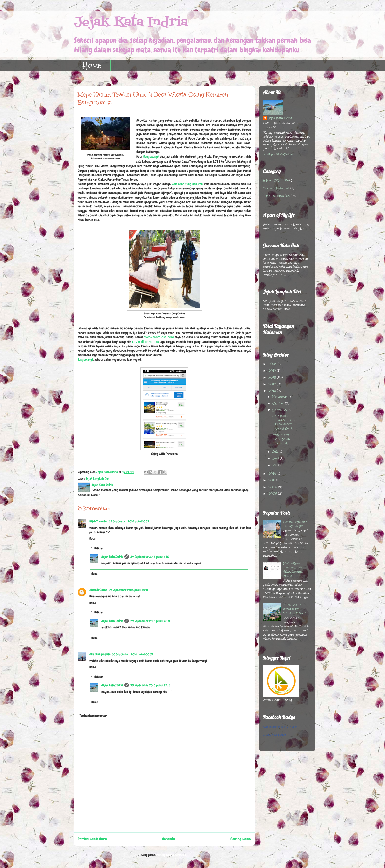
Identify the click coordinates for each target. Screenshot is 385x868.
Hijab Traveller (98, 521)
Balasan (99, 548)
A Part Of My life (276, 180)
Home (92, 65)
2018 (273, 377)
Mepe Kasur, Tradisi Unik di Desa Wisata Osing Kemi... (284, 422)
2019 (273, 371)
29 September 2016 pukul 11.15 (150, 557)
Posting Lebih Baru (92, 839)
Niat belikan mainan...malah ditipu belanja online (294, 570)
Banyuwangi (151, 156)
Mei (275, 465)
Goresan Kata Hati (276, 188)
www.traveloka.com (159, 337)
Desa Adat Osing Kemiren (187, 184)
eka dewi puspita (100, 654)
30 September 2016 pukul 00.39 (132, 654)
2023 (273, 364)
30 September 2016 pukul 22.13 (150, 685)
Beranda (169, 839)
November (280, 397)
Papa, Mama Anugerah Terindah (281, 439)
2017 (273, 384)
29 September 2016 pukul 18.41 (128, 590)
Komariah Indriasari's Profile (280, 727)
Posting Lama (241, 839)
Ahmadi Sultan (98, 590)
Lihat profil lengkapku (279, 154)
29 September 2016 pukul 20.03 (151, 621)
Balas (92, 539)
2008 (273, 494)
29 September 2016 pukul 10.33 (129, 521)
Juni (276, 458)
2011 (272, 480)
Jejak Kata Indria (131, 22)
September (280, 410)
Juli (275, 452)
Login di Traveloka (145, 342)
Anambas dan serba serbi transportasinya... (296, 609)
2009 (273, 487)
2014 (273, 474)
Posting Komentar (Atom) (172, 855)
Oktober (279, 403)
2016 (273, 391)
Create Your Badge (274, 735)
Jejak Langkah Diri (97, 479)
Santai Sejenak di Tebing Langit (296, 524)
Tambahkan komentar (93, 716)
